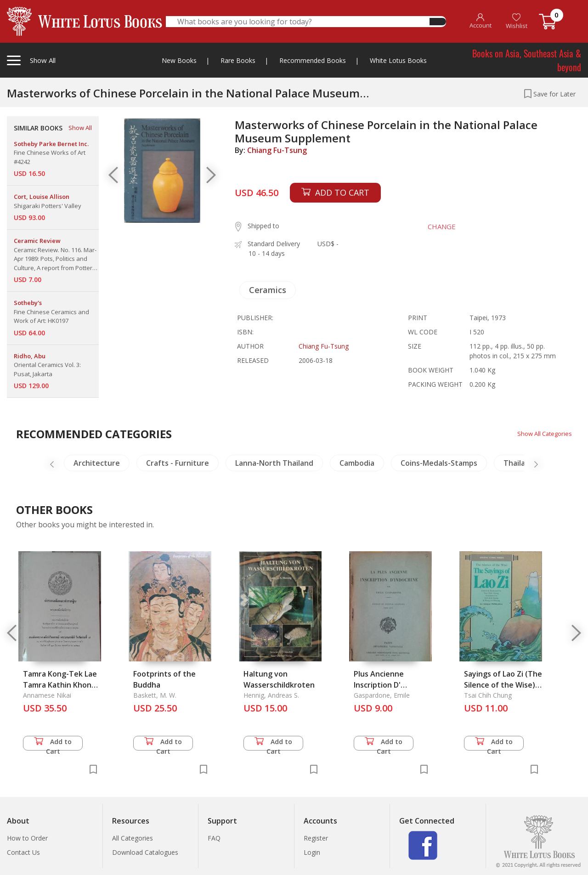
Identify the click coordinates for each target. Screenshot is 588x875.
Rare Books (238, 60)
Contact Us (23, 852)
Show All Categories (542, 433)
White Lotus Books (398, 60)
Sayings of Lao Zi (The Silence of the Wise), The (503, 685)
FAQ (214, 838)
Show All (80, 128)
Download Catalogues (145, 852)
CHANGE (437, 226)
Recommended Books (313, 60)
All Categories (133, 838)
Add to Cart (53, 744)
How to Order (27, 838)
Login (312, 852)
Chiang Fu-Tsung (277, 150)
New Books (179, 60)
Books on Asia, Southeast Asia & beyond (527, 60)
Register (316, 838)
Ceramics (268, 290)
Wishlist (517, 21)
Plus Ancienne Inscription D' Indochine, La (379, 685)
